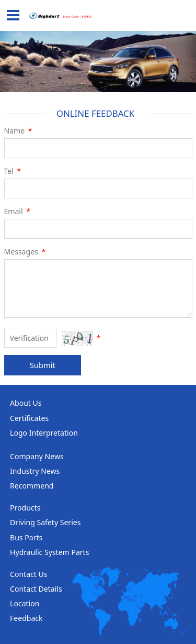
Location (25, 603)
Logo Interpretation (44, 433)
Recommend (32, 486)
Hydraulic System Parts (49, 552)
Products (25, 508)
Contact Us (28, 574)
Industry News (35, 471)
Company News (37, 456)
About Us (26, 403)
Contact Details (36, 589)
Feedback (26, 618)
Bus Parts (26, 537)
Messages (26, 252)
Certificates (29, 418)
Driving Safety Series (45, 522)
